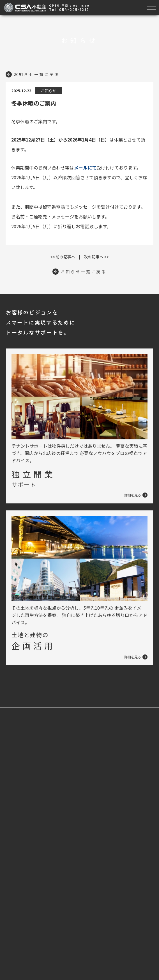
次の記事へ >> (96, 257)
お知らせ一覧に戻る (33, 74)
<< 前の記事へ (63, 257)
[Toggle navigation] (151, 7)
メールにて (85, 168)
